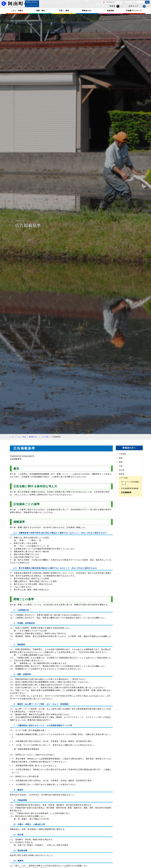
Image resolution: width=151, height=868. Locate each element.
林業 (121, 462)
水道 (121, 466)
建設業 (122, 474)
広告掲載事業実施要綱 (130, 488)
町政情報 (110, 11)
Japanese (109, 2)
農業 (121, 458)
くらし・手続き (17, 11)
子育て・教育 (64, 11)
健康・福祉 (41, 11)
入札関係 (122, 454)
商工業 (122, 470)
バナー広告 (123, 478)
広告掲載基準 (126, 492)
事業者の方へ (87, 11)
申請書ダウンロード (134, 11)
